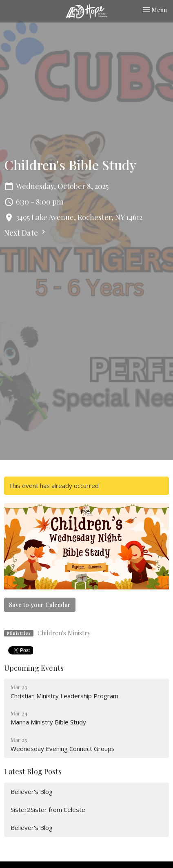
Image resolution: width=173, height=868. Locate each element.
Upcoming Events (34, 668)
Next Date (26, 233)
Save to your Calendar (40, 605)
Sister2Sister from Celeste (48, 810)
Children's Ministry (64, 633)
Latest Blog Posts (33, 771)
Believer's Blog (32, 792)
